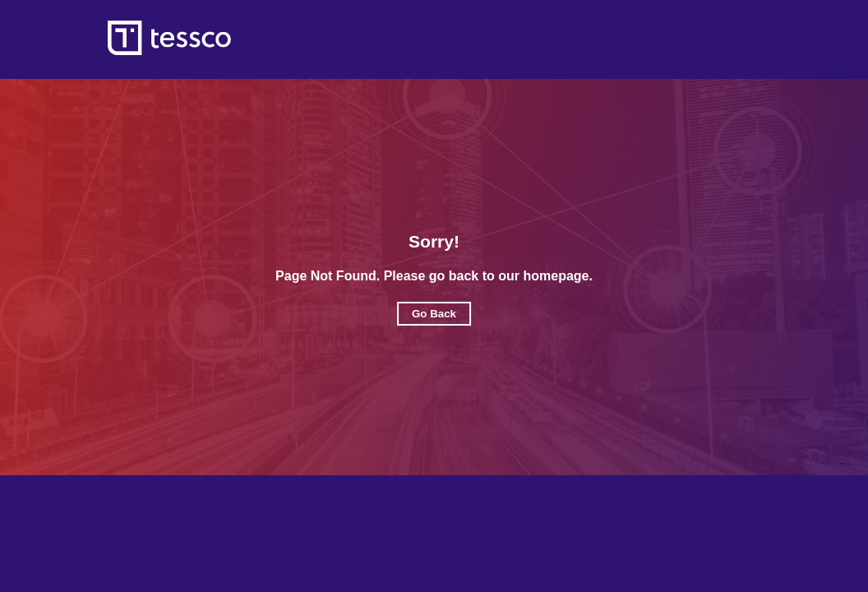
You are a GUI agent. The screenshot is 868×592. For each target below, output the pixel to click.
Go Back (434, 314)
